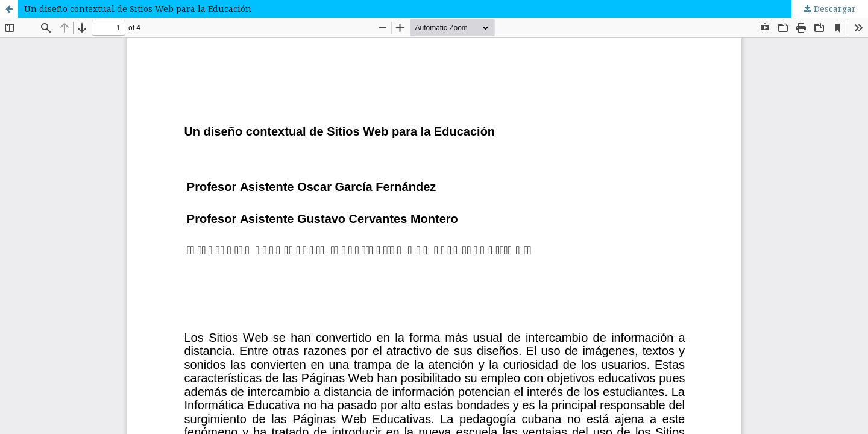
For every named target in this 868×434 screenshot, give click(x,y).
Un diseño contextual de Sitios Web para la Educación (138, 9)
